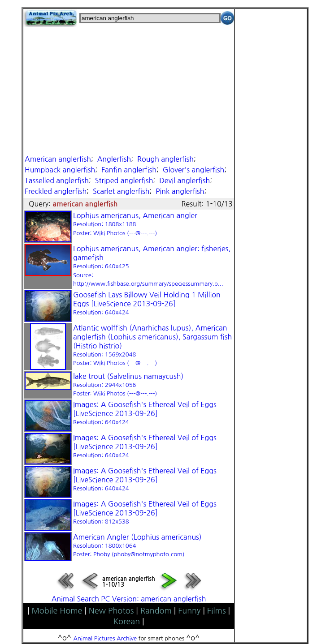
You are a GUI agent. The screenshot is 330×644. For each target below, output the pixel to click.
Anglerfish (114, 159)
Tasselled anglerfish (57, 180)
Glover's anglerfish (193, 170)
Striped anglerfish (124, 180)
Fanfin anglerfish (129, 170)
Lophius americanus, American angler (135, 224)
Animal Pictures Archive (105, 638)
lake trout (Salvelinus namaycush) (128, 385)
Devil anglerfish (185, 180)
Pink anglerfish (180, 191)
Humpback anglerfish (60, 170)
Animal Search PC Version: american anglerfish (129, 599)
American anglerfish (58, 159)
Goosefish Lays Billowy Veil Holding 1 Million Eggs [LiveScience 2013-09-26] (147, 303)
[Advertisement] (129, 90)
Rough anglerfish (165, 159)
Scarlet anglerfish (121, 191)
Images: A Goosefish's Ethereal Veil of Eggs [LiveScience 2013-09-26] (145, 413)
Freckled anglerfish (56, 191)
